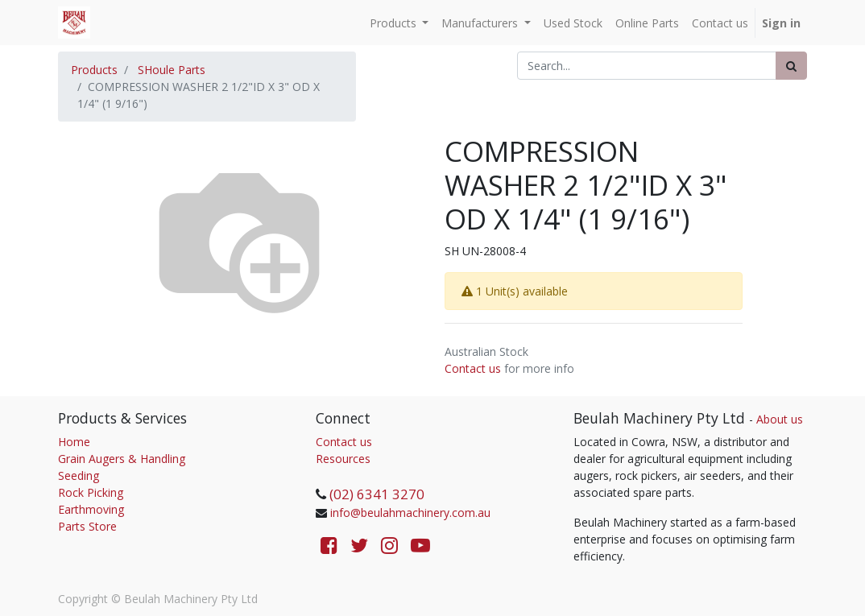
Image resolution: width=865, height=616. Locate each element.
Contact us (473, 368)
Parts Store (87, 526)
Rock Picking (91, 492)
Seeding (79, 475)
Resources (343, 459)
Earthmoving (91, 509)
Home (74, 442)
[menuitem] (573, 23)
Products (94, 70)
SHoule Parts (172, 70)
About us (780, 419)
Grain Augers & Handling (122, 459)
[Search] (791, 66)
